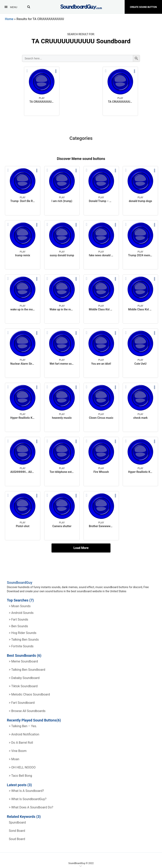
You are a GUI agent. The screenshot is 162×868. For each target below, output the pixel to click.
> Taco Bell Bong (20, 776)
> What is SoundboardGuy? (28, 799)
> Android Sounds (21, 613)
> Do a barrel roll (21, 743)
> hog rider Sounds (23, 633)
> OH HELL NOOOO (22, 767)
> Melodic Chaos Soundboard (29, 694)
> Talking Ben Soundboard (27, 670)
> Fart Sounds (18, 619)
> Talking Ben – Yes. (23, 726)
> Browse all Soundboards (27, 711)
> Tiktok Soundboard (23, 686)
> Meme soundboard (23, 661)
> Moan (14, 759)
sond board (17, 831)
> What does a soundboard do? (31, 807)
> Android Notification (24, 734)
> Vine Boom (18, 751)
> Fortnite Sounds (21, 646)
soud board (17, 839)
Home (9, 19)
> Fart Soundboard (22, 703)
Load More (81, 548)
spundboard (17, 822)
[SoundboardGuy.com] (81, 6)
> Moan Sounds (20, 606)
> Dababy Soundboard (24, 678)
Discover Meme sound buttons (81, 159)
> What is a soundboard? (26, 791)
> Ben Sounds (18, 626)
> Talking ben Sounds (24, 640)
